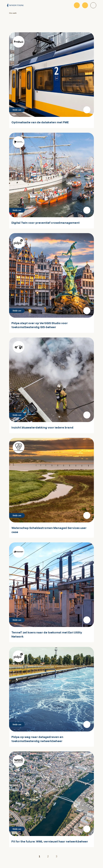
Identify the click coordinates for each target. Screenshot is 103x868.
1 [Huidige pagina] (39, 856)
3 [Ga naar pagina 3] (57, 856)
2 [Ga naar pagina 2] (48, 856)
